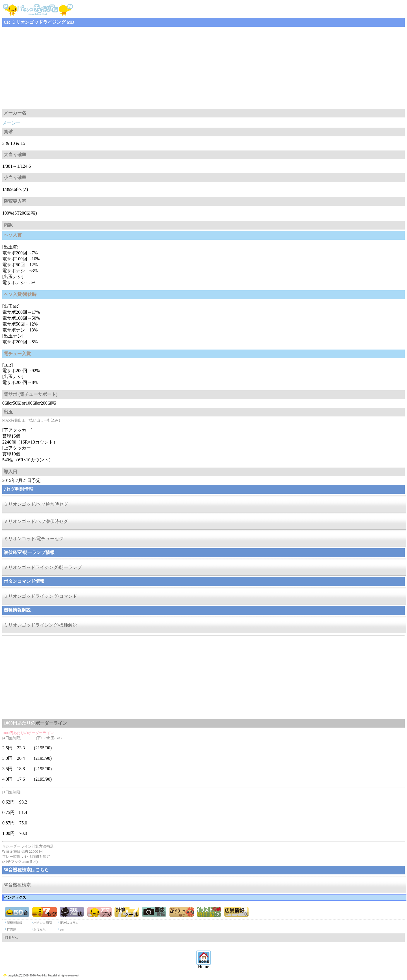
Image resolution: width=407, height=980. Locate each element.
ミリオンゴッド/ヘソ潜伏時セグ (36, 521)
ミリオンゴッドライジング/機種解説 (40, 625)
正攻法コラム (69, 923)
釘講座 (11, 929)
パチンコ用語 (43, 923)
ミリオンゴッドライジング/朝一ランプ (43, 567)
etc (62, 929)
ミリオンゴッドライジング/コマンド (40, 596)
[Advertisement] (172, 68)
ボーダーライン (51, 723)
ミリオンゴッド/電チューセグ (34, 539)
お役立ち (40, 929)
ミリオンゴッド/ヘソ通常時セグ (36, 504)
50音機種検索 (17, 885)
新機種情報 (15, 923)
